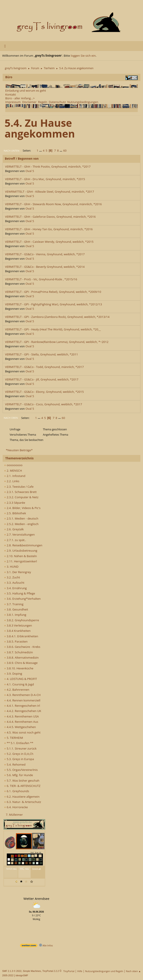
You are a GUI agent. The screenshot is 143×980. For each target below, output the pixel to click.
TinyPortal (69, 971)
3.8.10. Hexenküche (19, 668)
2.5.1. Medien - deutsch (21, 518)
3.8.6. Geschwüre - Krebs (22, 647)
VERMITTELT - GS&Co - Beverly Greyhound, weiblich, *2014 (45, 267)
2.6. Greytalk (14, 529)
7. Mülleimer (14, 815)
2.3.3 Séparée (15, 503)
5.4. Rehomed (15, 764)
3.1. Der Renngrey (18, 572)
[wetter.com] (29, 946)
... (41, 150)
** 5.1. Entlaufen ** (19, 743)
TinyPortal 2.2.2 (51, 971)
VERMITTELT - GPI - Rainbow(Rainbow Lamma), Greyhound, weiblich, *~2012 (57, 342)
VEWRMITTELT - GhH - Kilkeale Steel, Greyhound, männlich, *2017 (50, 192)
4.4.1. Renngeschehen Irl (22, 706)
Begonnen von (28, 159)
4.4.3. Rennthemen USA (21, 716)
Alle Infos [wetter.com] (46, 945)
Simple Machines (32, 971)
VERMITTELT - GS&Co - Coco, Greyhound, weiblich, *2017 (44, 404)
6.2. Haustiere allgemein (22, 797)
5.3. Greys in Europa (19, 759)
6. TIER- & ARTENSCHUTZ (22, 786)
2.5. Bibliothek (15, 513)
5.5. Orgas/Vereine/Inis (21, 770)
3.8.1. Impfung (15, 615)
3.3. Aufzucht (14, 583)
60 (65, 150)
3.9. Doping (13, 674)
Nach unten (12, 151)
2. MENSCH (13, 471)
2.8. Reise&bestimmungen (23, 545)
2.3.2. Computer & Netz (21, 497)
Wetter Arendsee (36, 898)
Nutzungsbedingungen (83, 102)
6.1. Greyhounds (17, 791)
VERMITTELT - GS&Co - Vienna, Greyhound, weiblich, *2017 (45, 254)
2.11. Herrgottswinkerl (21, 561)
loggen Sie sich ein (83, 56)
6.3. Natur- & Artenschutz (23, 802)
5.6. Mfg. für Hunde (19, 775)
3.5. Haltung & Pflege (20, 593)
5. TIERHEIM (14, 738)
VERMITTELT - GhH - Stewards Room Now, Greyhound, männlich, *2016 (53, 204)
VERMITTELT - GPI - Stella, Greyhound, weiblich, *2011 (41, 354)
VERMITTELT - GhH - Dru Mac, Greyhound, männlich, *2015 (45, 179)
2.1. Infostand (15, 476)
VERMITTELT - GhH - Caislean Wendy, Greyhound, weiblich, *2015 (49, 242)
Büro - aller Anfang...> (20, 98)
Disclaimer (29, 102)
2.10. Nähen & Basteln (21, 556)
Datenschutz (57, 102)
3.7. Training (14, 604)
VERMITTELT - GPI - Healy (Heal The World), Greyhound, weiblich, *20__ (53, 329)
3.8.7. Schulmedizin (19, 652)
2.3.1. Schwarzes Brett (20, 492)
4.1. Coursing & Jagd (19, 684)
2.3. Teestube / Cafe (19, 487)
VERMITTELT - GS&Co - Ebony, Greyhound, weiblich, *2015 (44, 392)
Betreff (10, 159)
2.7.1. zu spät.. (15, 540)
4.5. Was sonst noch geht (22, 732)
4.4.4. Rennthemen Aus (21, 722)
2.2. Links (12, 481)
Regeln (43, 102)
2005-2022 (8, 975)
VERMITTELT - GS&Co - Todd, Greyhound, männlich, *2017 (44, 367)
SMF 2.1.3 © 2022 (12, 971)
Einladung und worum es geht (26, 91)
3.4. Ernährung (15, 588)
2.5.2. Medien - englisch (21, 524)
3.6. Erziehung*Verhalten (22, 599)
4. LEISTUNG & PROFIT (21, 679)
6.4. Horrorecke (16, 807)
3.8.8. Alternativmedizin (21, 658)
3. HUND (11, 567)
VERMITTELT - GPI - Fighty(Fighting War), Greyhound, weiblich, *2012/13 (54, 304)
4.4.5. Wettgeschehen (20, 727)
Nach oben (11, 418)
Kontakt (11, 94)
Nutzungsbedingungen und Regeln (104, 971)
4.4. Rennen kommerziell (22, 700)
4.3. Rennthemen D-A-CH (22, 695)
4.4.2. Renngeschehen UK (23, 711)
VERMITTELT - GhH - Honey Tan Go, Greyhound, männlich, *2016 (49, 229)
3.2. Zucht (12, 577)
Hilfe (80, 971)
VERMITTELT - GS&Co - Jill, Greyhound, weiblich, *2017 (42, 379)
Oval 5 (30, 171)
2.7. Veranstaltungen (20, 534)
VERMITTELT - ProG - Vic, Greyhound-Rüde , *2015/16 (41, 279)
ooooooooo (13, 465)
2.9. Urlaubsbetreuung (21, 551)
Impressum (13, 102)
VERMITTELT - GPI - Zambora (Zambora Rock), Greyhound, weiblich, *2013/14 (57, 317)
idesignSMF (22, 975)
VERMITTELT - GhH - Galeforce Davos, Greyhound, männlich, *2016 (50, 217)
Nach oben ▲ (133, 971)
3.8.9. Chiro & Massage (21, 663)
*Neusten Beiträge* (19, 450)
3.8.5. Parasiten (16, 641)
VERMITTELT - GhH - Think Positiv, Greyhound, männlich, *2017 (48, 167)
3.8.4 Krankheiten (17, 631)
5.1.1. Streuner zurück (20, 748)
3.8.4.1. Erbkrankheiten (21, 636)
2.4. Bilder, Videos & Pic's (22, 508)
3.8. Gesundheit (16, 609)
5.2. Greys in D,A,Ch (19, 754)
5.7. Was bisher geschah (22, 781)
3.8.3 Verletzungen (18, 625)
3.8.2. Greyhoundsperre (22, 620)
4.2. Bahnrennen (17, 690)
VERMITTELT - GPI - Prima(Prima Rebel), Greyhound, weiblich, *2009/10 (53, 292)
